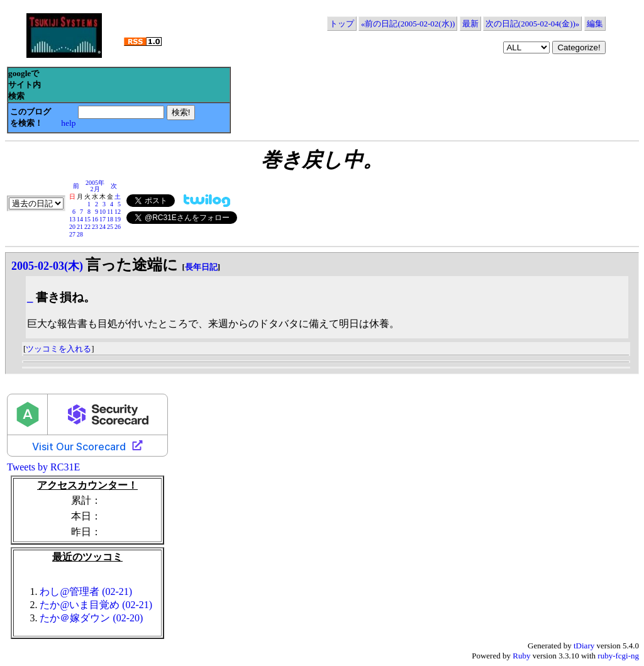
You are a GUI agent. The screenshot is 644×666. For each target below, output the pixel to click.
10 (103, 212)
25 (110, 227)
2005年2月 (95, 186)
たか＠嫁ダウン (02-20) (91, 618)
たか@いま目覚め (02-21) (96, 605)
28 (80, 234)
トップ (342, 24)
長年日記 (201, 267)
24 (103, 227)
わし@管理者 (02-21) (86, 591)
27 (72, 234)
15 (87, 219)
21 (80, 227)
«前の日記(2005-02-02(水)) (408, 24)
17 (103, 219)
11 (110, 212)
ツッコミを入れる (58, 349)
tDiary (584, 646)
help (68, 123)
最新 (470, 24)
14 (80, 219)
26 (118, 227)
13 (72, 219)
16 (95, 219)
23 (95, 227)
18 (110, 219)
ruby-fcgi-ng (618, 656)
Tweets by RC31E (43, 467)
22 (87, 227)
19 (118, 219)
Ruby (521, 656)
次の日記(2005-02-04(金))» (532, 24)
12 (118, 212)
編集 (595, 24)
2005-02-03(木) (47, 266)
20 (72, 227)
